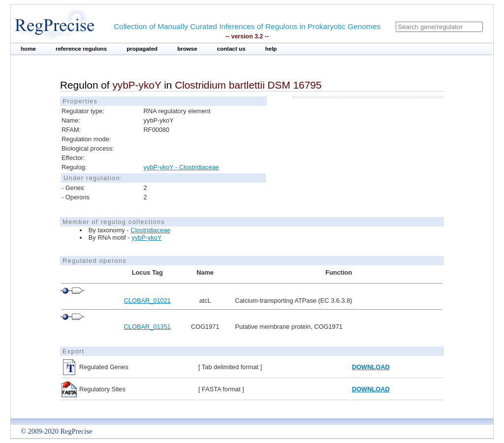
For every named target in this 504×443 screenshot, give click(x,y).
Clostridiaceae (150, 230)
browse (187, 49)
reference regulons (81, 49)
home (28, 49)
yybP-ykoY (146, 237)
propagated (142, 49)
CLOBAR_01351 (147, 327)
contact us (231, 49)
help (271, 49)
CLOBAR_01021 (147, 301)
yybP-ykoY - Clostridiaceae (181, 167)
